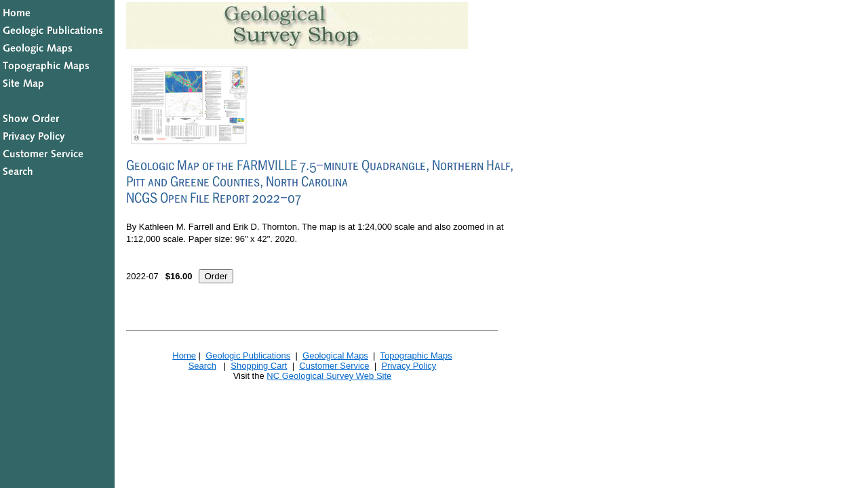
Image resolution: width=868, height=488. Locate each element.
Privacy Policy (409, 366)
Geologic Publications (248, 355)
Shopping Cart (259, 366)
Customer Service (334, 366)
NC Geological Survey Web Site (329, 376)
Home (184, 355)
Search (202, 366)
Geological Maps (335, 355)
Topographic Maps (416, 355)
